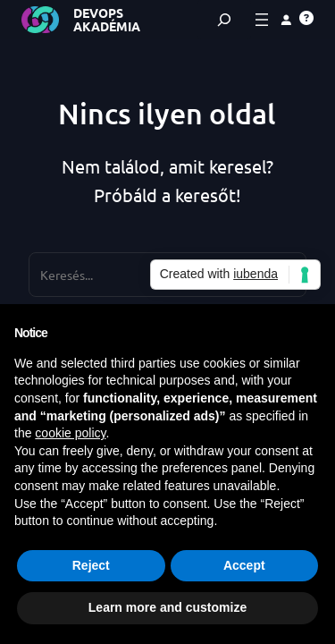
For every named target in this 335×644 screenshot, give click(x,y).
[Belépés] (286, 20)
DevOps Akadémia (107, 19)
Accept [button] (244, 565)
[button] (306, 18)
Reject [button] (91, 565)
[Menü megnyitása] (262, 20)
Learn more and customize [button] (167, 607)
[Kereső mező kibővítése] (224, 20)
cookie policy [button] (70, 433)
